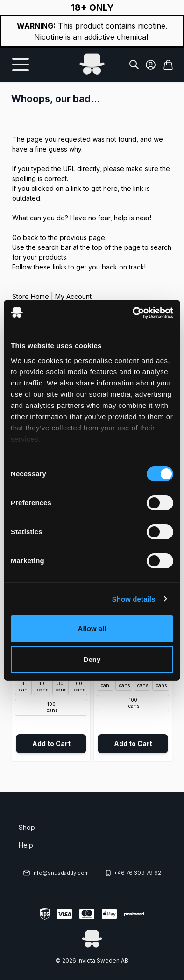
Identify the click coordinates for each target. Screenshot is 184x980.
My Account (73, 296)
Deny (92, 659)
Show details (134, 599)
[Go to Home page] (92, 65)
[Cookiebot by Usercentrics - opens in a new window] (133, 313)
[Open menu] (21, 65)
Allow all (92, 628)
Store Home (31, 296)
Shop (27, 827)
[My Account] (151, 65)
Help (26, 845)
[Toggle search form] (134, 65)
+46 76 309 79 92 (133, 873)
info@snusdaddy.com (56, 873)
